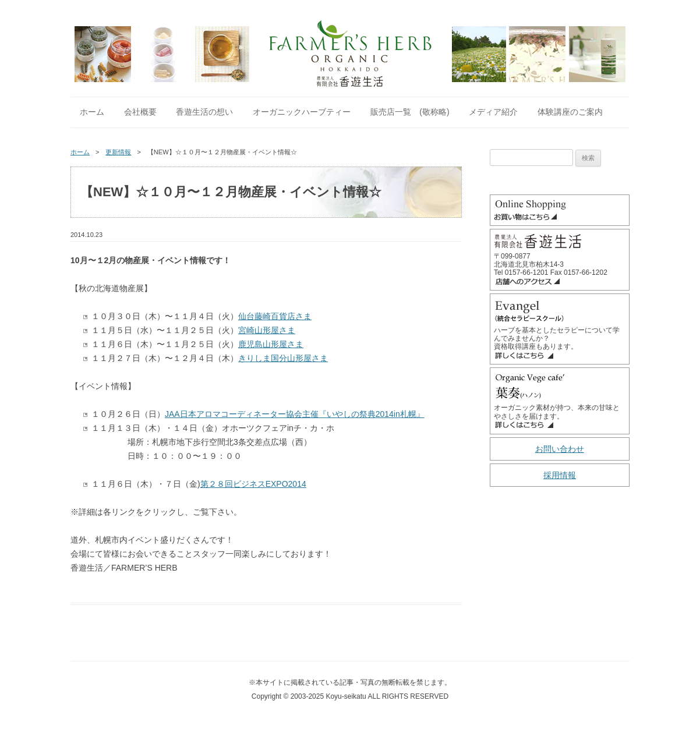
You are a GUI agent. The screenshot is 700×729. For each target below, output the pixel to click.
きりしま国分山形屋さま (283, 358)
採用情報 (560, 475)
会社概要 (140, 112)
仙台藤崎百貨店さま (275, 316)
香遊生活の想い (204, 112)
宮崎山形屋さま (267, 330)
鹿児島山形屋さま (271, 344)
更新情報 (118, 152)
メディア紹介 (493, 112)
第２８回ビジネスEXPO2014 (253, 484)
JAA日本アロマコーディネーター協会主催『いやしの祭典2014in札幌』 (295, 414)
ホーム (92, 112)
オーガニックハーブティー (302, 112)
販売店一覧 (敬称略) (410, 112)
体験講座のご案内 (570, 112)
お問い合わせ (560, 449)
